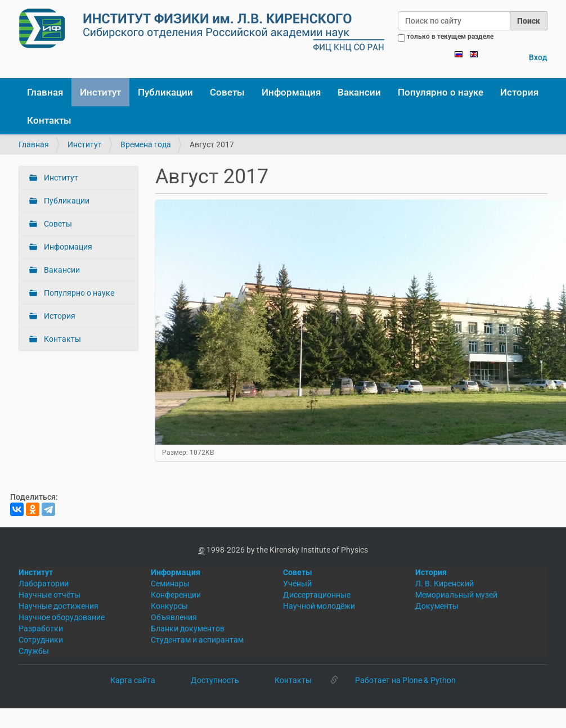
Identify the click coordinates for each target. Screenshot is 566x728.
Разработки (41, 628)
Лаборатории (44, 584)
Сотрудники (41, 640)
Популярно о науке (441, 92)
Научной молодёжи (319, 606)
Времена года (146, 144)
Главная (45, 92)
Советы (227, 92)
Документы (437, 606)
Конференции (176, 595)
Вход (538, 57)
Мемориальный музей (456, 595)
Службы (34, 651)
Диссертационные (317, 595)
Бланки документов (188, 628)
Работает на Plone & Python (405, 680)
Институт (100, 92)
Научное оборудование (62, 617)
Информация (291, 92)
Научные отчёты (50, 595)
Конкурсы (169, 606)
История (519, 92)
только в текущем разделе (450, 37)
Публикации (165, 92)
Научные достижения (59, 606)
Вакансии (359, 92)
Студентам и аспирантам (197, 640)
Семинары (170, 584)
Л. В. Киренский (444, 584)
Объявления (174, 617)
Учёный (297, 584)
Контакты (49, 120)
